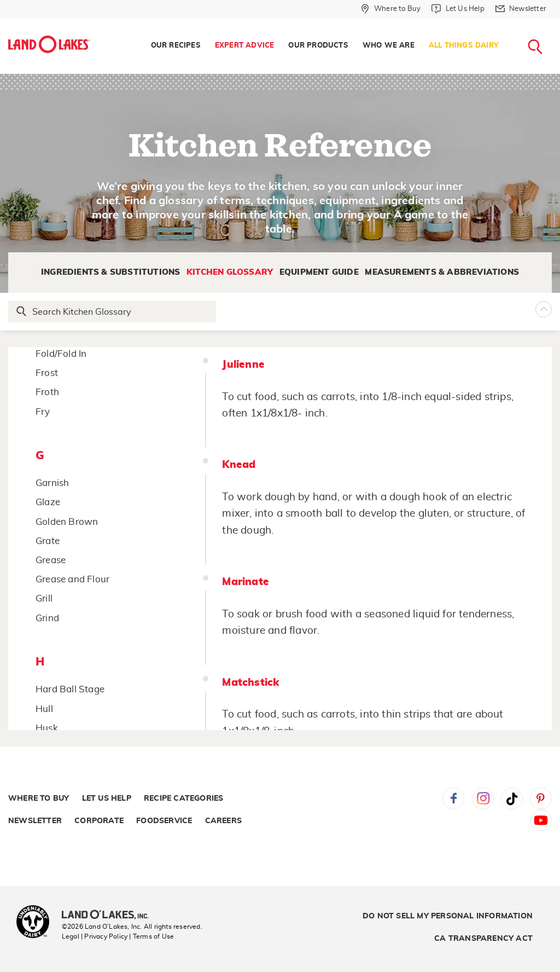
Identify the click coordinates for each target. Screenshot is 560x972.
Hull (44, 709)
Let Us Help (107, 799)
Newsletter (35, 821)
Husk (47, 728)
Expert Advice (245, 46)
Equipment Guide (319, 272)
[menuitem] (176, 46)
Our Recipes (176, 46)
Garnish (52, 483)
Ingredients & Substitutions (110, 272)
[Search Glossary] (113, 312)
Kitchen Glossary (230, 272)
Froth (47, 392)
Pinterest (541, 799)
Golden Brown (67, 522)
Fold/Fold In (61, 354)
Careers (223, 821)
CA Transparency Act (483, 939)
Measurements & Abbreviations (442, 272)
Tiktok (512, 799)
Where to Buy (39, 799)
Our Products (318, 46)
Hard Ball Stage (70, 689)
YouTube (541, 820)
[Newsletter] (521, 9)
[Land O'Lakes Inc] (110, 916)
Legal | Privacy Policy (95, 936)
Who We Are (389, 46)
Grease (51, 560)
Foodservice (164, 821)
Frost (47, 373)
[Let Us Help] (458, 9)
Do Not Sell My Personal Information (448, 916)
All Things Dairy (463, 46)
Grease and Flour (72, 579)
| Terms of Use (151, 936)
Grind (47, 618)
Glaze (48, 502)
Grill (44, 598)
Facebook (453, 799)
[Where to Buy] (391, 9)
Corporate (99, 821)
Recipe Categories (183, 799)
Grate (48, 541)
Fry (43, 412)
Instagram (483, 799)
